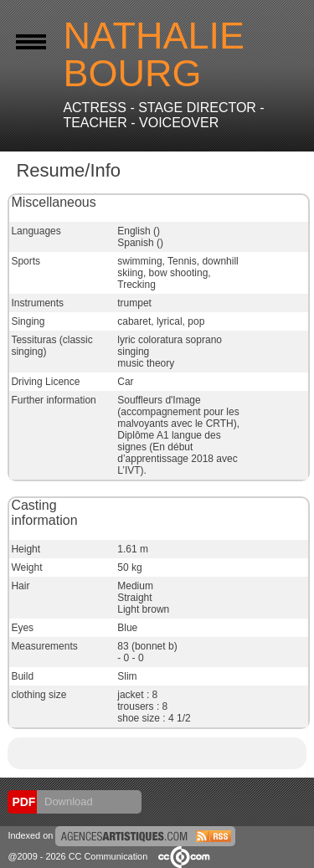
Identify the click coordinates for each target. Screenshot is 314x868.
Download (67, 801)
